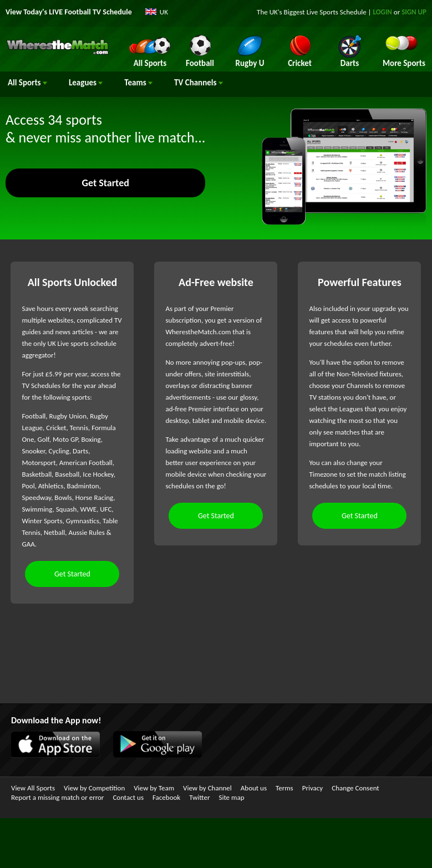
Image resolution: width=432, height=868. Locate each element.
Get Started (106, 183)
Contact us (128, 797)
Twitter (199, 797)
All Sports (27, 83)
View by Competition (94, 788)
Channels (199, 83)
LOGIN (383, 12)
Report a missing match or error (57, 797)
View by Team (154, 788)
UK (164, 12)
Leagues (86, 83)
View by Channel (207, 788)
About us (254, 788)
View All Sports (33, 788)
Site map (231, 797)
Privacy (313, 788)
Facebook (166, 797)
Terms (284, 788)
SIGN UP (414, 12)
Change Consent (355, 788)
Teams (138, 83)
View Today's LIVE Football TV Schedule (69, 12)
